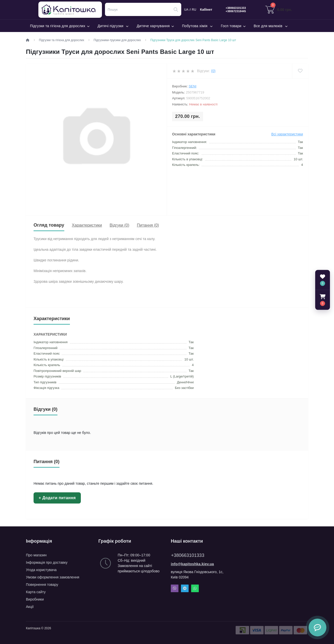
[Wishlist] (300, 71)
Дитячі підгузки (113, 26)
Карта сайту (36, 592)
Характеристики (87, 225)
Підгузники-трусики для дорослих (117, 40)
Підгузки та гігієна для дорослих (60, 26)
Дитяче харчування (155, 26)
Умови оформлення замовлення (53, 577)
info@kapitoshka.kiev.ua (192, 564)
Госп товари (233, 26)
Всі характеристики (287, 134)
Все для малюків (271, 26)
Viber (175, 588)
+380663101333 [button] (188, 555)
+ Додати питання (57, 498)
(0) (213, 71)
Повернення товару (42, 585)
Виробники (35, 599)
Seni (192, 86)
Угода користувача (41, 570)
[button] (323, 300)
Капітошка (71, 10)
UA (186, 10)
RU (194, 10)
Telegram (185, 588)
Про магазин (36, 555)
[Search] (176, 9)
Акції (30, 607)
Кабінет (206, 10)
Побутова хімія (197, 26)
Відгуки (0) (119, 225)
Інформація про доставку (47, 562)
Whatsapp (195, 588)
